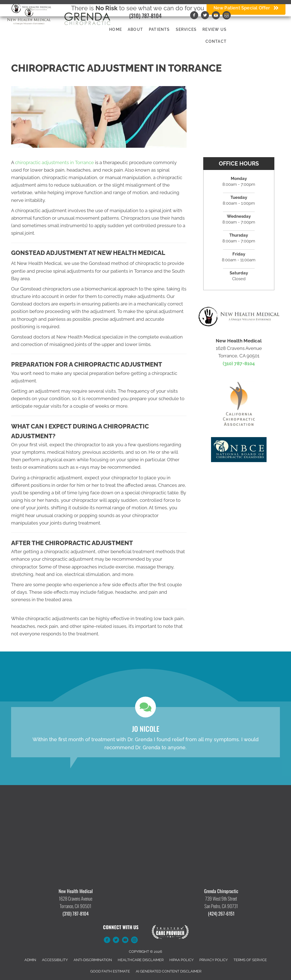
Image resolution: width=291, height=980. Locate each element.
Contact (216, 41)
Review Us (215, 29)
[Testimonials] (145, 732)
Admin (30, 960)
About (135, 29)
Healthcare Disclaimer (141, 960)
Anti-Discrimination (93, 960)
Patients (159, 29)
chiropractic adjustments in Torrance (54, 162)
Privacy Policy (214, 960)
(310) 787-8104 (145, 16)
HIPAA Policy (181, 960)
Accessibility (55, 960)
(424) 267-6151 (221, 913)
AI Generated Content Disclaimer (169, 971)
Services (186, 29)
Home (116, 29)
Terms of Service (250, 960)
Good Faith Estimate (110, 971)
